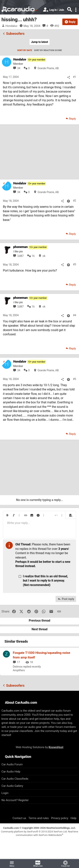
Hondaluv (11, 26)
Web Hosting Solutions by (39, 747)
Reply (72, 119)
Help (74, 818)
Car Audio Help (11, 772)
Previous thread (39, 621)
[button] (7, 515)
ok (44, 256)
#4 (75, 315)
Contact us (19, 818)
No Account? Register (15, 800)
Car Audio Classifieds (15, 779)
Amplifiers (19, 670)
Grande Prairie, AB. (48, 68)
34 (19, 68)
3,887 (20, 256)
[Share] (69, 77)
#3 (75, 264)
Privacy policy (60, 818)
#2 (75, 201)
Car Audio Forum (12, 764)
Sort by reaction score (48, 50)
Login (5, 793)
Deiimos (18, 667)
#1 (75, 77)
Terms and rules (39, 818)
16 (33, 256)
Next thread (40, 629)
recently (36, 667)
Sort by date (25, 50)
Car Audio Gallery (12, 786)
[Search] (69, 10)
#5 (75, 379)
